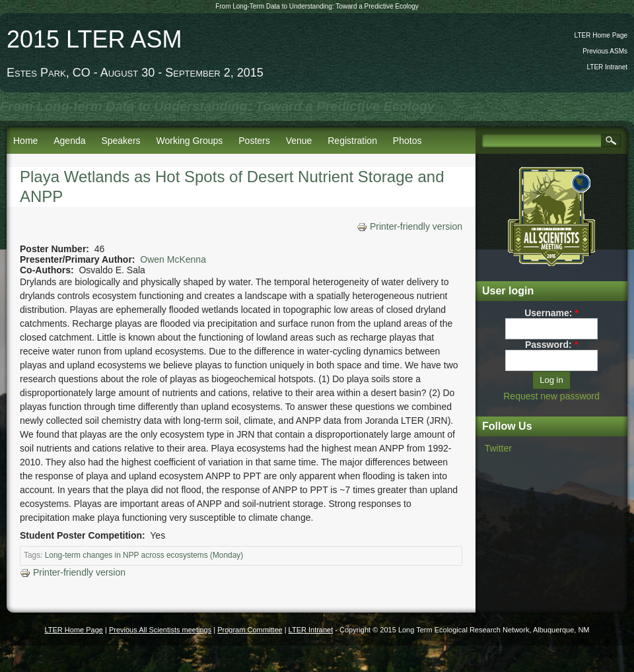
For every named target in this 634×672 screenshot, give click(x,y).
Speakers (121, 141)
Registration (352, 141)
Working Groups (189, 141)
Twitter (498, 448)
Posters (254, 141)
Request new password (551, 396)
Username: (551, 313)
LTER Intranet (607, 67)
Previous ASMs (605, 51)
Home (25, 141)
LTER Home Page (601, 35)
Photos (407, 141)
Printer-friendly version (409, 226)
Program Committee (250, 630)
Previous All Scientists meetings (160, 630)
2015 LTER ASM (94, 39)
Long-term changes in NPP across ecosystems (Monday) (144, 555)
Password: (551, 345)
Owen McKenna (173, 259)
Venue (299, 141)
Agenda (69, 141)
